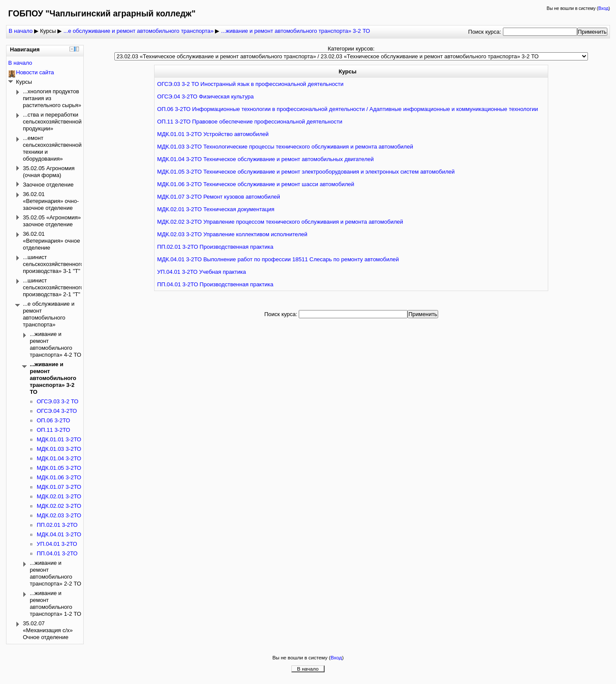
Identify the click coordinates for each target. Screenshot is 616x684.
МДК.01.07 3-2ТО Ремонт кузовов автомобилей (219, 197)
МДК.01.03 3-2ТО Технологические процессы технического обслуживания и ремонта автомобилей (285, 147)
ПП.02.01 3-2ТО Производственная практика (215, 247)
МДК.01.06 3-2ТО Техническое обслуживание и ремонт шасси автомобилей (256, 184)
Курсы (48, 31)
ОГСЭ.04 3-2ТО (57, 411)
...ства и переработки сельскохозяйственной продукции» (52, 122)
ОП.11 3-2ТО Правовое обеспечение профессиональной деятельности (250, 122)
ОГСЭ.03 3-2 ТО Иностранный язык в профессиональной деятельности (250, 84)
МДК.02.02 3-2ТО (59, 506)
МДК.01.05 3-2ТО (59, 468)
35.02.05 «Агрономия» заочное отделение (52, 221)
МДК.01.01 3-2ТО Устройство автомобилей (213, 134)
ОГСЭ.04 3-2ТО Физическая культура (205, 97)
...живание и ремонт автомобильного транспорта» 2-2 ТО (55, 573)
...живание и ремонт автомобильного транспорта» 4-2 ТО (55, 344)
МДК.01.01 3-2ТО (59, 439)
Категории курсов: (351, 49)
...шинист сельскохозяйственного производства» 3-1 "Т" (53, 264)
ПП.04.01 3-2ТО (57, 553)
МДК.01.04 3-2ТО (59, 458)
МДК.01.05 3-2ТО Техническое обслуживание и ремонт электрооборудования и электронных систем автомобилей (306, 172)
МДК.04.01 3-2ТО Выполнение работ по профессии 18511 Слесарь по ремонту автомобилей (278, 259)
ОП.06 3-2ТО (53, 420)
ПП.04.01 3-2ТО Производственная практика (215, 284)
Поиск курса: (486, 32)
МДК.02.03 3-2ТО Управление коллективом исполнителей (232, 234)
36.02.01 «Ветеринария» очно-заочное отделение (51, 201)
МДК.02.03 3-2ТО (59, 515)
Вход (603, 8)
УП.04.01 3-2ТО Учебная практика (202, 272)
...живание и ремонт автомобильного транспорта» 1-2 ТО (55, 603)
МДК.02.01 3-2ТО (59, 496)
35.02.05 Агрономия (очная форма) (49, 172)
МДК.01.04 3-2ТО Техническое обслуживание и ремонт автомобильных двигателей (265, 159)
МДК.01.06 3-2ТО (59, 477)
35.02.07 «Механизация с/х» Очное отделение (48, 630)
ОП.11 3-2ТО (53, 430)
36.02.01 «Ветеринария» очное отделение (51, 241)
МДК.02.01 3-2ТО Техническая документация (216, 209)
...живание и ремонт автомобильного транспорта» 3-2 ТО (295, 31)
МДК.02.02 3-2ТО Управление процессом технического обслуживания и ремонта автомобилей (280, 222)
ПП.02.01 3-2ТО (57, 525)
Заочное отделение (48, 185)
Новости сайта (35, 72)
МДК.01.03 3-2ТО (59, 449)
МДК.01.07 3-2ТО (59, 487)
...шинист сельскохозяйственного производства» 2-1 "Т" (53, 287)
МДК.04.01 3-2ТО (59, 534)
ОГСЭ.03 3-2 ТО (58, 401)
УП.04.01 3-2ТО (57, 544)
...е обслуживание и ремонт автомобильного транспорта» (139, 31)
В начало (21, 31)
